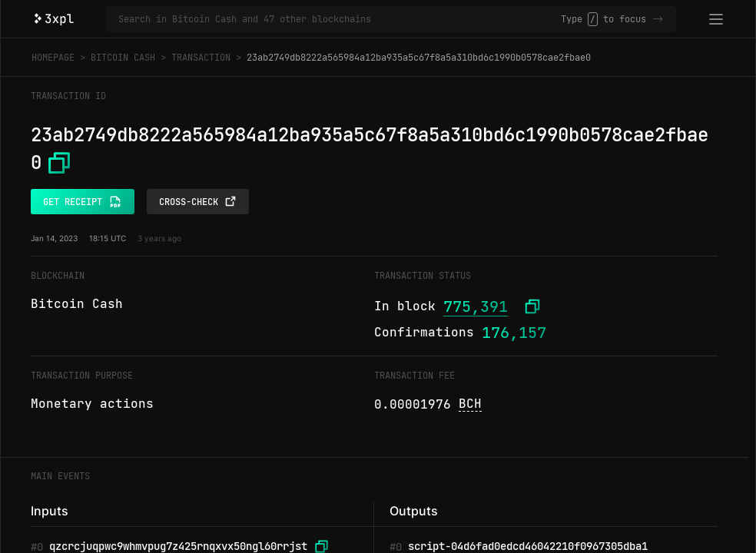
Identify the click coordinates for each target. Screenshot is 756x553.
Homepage (53, 58)
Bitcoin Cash (123, 58)
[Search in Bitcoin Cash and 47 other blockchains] (340, 19)
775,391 (476, 306)
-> (658, 19)
